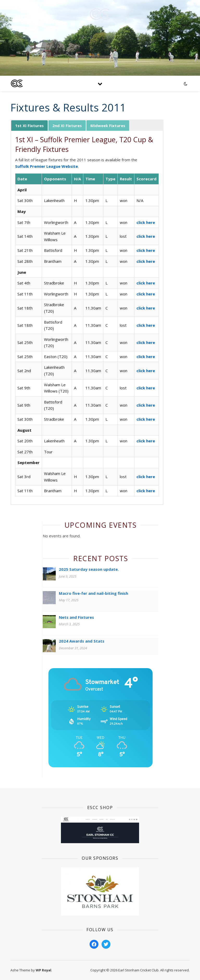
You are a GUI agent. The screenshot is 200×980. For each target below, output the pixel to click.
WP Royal (43, 970)
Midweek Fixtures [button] (108, 126)
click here (146, 222)
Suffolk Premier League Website (46, 166)
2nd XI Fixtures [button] (67, 126)
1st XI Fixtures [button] (29, 126)
